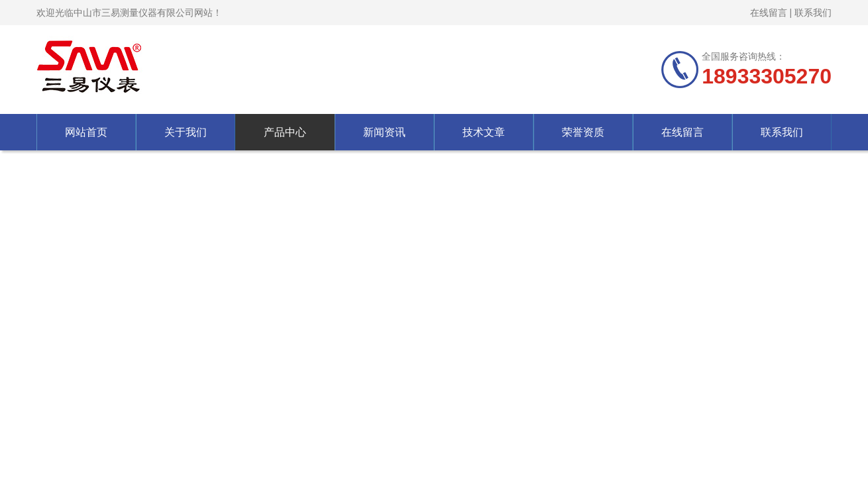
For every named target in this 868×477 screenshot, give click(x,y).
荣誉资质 (583, 132)
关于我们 (186, 132)
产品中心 (285, 132)
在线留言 (769, 13)
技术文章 (484, 132)
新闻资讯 (384, 132)
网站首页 (86, 132)
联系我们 (813, 13)
